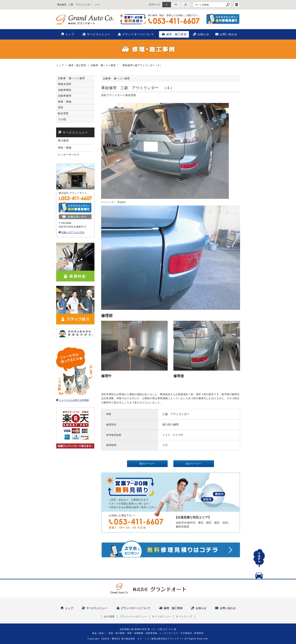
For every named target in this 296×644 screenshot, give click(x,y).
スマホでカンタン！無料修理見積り (223, 19)
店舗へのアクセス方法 (73, 232)
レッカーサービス (69, 155)
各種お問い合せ (75, 217)
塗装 (61, 107)
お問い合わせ (228, 34)
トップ (70, 34)
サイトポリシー (161, 616)
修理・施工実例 (176, 34)
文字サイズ (155, 5)
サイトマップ (184, 616)
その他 (63, 119)
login (236, 5)
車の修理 (63, 141)
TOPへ (259, 563)
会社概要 (109, 616)
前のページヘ (147, 464)
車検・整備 (65, 102)
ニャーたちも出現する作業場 (74, 400)
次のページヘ (194, 464)
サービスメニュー (98, 34)
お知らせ (203, 34)
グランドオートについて (138, 34)
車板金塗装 (65, 84)
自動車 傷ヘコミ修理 (71, 78)
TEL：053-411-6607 (174, 21)
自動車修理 (65, 96)
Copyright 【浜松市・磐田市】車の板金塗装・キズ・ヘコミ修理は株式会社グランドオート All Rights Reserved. (148, 639)
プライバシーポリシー (133, 616)
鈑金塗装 (63, 113)
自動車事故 (65, 90)
